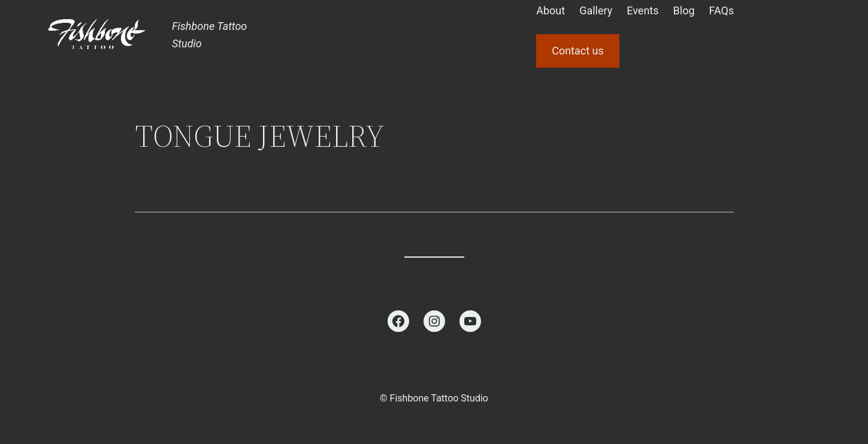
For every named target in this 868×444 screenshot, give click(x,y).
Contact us (578, 51)
